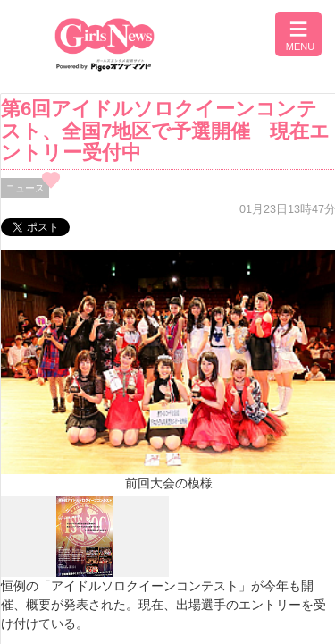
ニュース (25, 188)
